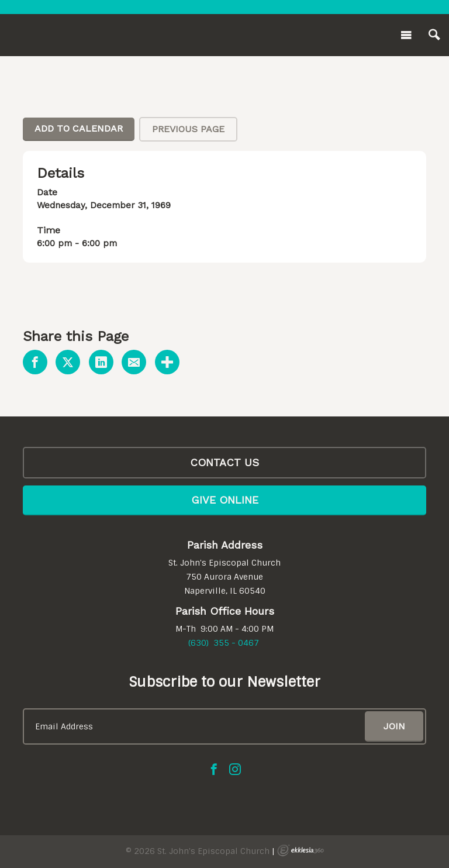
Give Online (225, 500)
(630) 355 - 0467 (224, 643)
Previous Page (188, 129)
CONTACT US (224, 462)
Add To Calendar (79, 128)
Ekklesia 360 (301, 850)
